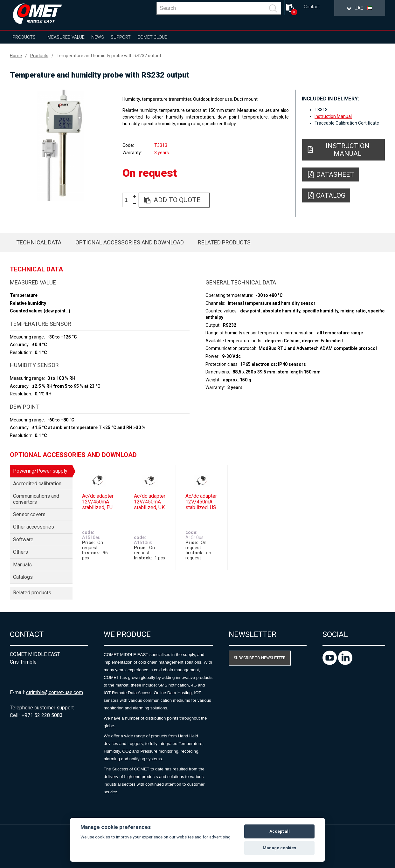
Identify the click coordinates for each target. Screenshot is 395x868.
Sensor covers (29, 514)
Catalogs (23, 577)
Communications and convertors (36, 499)
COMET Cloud (152, 37)
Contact (312, 7)
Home (16, 56)
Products (24, 37)
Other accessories (34, 527)
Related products (224, 242)
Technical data (39, 242)
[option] (61, 145)
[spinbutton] (128, 200)
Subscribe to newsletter (260, 658)
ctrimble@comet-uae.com (55, 692)
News (98, 37)
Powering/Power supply (40, 471)
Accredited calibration (37, 484)
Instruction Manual (333, 116)
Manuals (22, 565)
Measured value (66, 37)
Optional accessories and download (130, 242)
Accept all (280, 831)
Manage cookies (279, 848)
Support (121, 37)
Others (21, 552)
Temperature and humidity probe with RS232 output (109, 56)
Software (23, 540)
